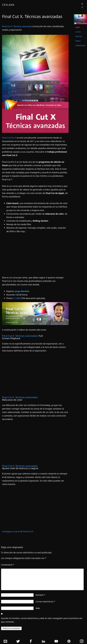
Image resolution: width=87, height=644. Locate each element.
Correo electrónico (45, 602)
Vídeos (78, 41)
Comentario (8, 565)
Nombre (40, 595)
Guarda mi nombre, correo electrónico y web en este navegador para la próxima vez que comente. (42, 620)
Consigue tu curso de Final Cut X (18, 531)
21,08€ (17, 298)
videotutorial (80, 45)
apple (78, 27)
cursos (78, 32)
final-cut (79, 36)
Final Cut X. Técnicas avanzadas (17, 26)
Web (38, 608)
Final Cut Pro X (9, 138)
